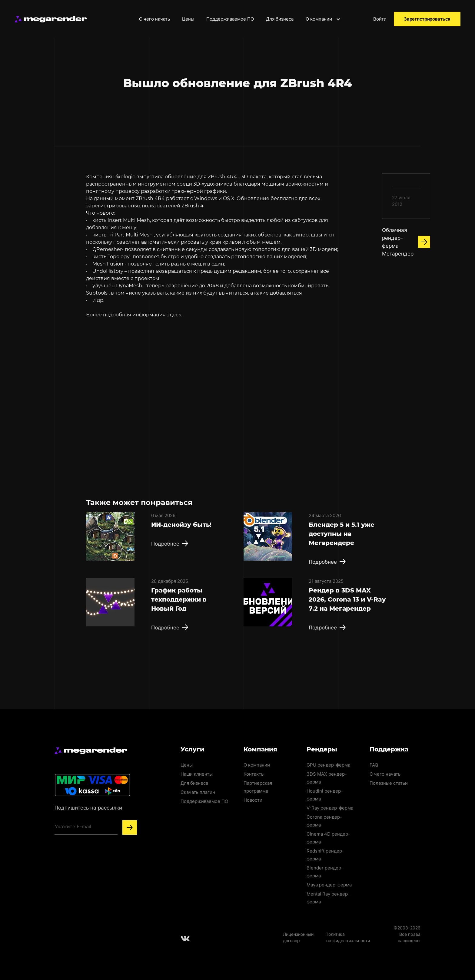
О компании (323, 19)
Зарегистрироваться (427, 19)
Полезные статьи (389, 783)
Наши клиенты (197, 774)
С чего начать (154, 19)
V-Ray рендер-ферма (330, 808)
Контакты (254, 774)
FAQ (374, 765)
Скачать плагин (198, 792)
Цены (188, 19)
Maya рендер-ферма (329, 885)
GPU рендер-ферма (328, 765)
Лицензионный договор (298, 937)
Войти (380, 19)
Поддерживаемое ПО (230, 19)
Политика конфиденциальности (348, 937)
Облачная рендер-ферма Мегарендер (406, 242)
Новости (253, 800)
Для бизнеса (280, 19)
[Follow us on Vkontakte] (185, 939)
